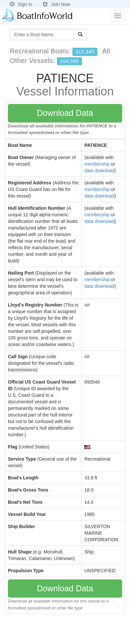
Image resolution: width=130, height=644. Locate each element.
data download (99, 171)
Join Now (57, 4)
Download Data (65, 113)
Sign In (21, 4)
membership (97, 164)
